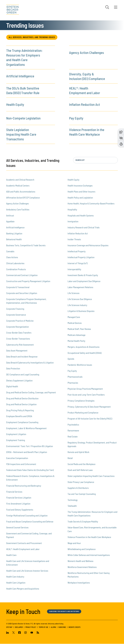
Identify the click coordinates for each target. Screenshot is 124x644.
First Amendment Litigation (18, 504)
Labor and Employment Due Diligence (84, 281)
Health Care (11, 555)
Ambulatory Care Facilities (18, 210)
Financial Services (14, 492)
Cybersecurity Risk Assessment (20, 345)
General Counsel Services (17, 528)
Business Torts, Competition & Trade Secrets (26, 245)
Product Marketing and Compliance (83, 413)
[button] (121, 132)
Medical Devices (75, 323)
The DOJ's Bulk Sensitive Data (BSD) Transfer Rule (23, 91)
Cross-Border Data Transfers (19, 333)
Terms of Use (43, 627)
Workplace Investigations (79, 583)
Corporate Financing (15, 309)
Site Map (9, 627)
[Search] (107, 7)
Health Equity (15, 105)
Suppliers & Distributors (78, 488)
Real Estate (73, 437)
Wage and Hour (74, 543)
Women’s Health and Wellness (80, 561)
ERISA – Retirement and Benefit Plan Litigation (27, 452)
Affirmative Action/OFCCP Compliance (23, 198)
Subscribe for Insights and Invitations (66, 612)
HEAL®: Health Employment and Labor (85, 91)
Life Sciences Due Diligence (80, 299)
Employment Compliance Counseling (22, 422)
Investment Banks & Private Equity (83, 275)
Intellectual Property (77, 251)
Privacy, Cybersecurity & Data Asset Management (89, 407)
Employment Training (16, 440)
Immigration (73, 222)
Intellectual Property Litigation (81, 257)
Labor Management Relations (80, 287)
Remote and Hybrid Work (78, 452)
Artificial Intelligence (20, 76)
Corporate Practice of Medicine (20, 321)
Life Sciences (74, 293)
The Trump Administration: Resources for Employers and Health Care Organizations (24, 58)
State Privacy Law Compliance (81, 482)
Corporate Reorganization (18, 327)
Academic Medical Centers (18, 186)
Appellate (10, 222)
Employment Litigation (16, 434)
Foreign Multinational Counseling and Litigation (27, 516)
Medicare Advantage (77, 335)
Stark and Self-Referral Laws (80, 470)
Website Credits (74, 627)
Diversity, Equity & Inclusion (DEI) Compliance (87, 76)
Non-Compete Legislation (23, 118)
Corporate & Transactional (18, 287)
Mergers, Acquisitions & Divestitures (84, 347)
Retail (70, 458)
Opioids (71, 359)
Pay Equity (76, 118)
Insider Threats (74, 240)
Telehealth (72, 506)
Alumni (53, 627)
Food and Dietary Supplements (20, 510)
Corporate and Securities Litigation (22, 293)
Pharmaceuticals (75, 377)
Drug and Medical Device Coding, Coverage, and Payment (31, 393)
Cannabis (10, 251)
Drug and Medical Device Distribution (22, 399)
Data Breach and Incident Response (22, 357)
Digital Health (12, 387)
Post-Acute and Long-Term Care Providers (86, 395)
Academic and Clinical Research (20, 180)
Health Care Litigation (16, 583)
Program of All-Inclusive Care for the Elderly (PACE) (90, 419)
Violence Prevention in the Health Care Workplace (87, 132)
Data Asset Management (17, 351)
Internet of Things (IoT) (78, 263)
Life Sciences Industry (77, 305)
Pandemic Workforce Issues (80, 365)
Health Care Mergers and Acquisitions (23, 589)
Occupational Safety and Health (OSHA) (85, 353)
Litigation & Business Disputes (81, 311)
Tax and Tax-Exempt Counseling (82, 494)
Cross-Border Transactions (18, 339)
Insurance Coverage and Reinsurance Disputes (88, 245)
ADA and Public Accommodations (21, 192)
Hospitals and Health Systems (81, 216)
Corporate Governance (16, 315)
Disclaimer (19, 627)
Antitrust (10, 216)
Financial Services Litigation (19, 498)
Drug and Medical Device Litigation (21, 405)
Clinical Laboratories (15, 263)
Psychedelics (73, 425)
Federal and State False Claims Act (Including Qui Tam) (30, 470)
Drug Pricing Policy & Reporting (20, 410)
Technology (73, 500)
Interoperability (74, 269)
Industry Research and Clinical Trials (84, 228)
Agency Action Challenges (87, 53)
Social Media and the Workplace (82, 464)
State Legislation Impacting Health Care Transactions (21, 134)
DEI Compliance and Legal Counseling (23, 375)
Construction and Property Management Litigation (28, 281)
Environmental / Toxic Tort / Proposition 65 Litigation (30, 446)
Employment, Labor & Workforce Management (26, 428)
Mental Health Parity (76, 341)
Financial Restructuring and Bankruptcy (24, 486)
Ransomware (73, 431)
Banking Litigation (14, 234)
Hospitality (72, 210)
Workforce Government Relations (82, 567)
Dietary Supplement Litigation (19, 381)
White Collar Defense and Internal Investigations (89, 555)
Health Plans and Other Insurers (81, 192)
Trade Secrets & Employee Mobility (83, 522)
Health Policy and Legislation (80, 198)
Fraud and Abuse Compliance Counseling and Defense (30, 522)
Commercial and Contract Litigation (22, 275)
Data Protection (13, 369)
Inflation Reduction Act (85, 105)
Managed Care (74, 317)
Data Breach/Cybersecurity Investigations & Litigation (30, 363)
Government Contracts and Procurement (24, 543)
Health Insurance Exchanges (80, 186)
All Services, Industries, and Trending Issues (34, 37)
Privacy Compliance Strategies (81, 401)
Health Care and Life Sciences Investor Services (27, 571)
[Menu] (116, 8)
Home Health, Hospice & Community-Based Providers (91, 204)
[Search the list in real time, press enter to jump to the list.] (95, 160)
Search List (80, 160)
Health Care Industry (15, 577)
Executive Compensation (17, 458)
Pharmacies (73, 383)
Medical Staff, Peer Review (79, 329)
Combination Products (16, 269)
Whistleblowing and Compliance (82, 549)
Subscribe (62, 627)
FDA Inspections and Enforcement (21, 464)
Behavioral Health (14, 240)
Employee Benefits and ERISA (19, 416)
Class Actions (12, 257)
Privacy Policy (31, 627)
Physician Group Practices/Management (85, 389)
